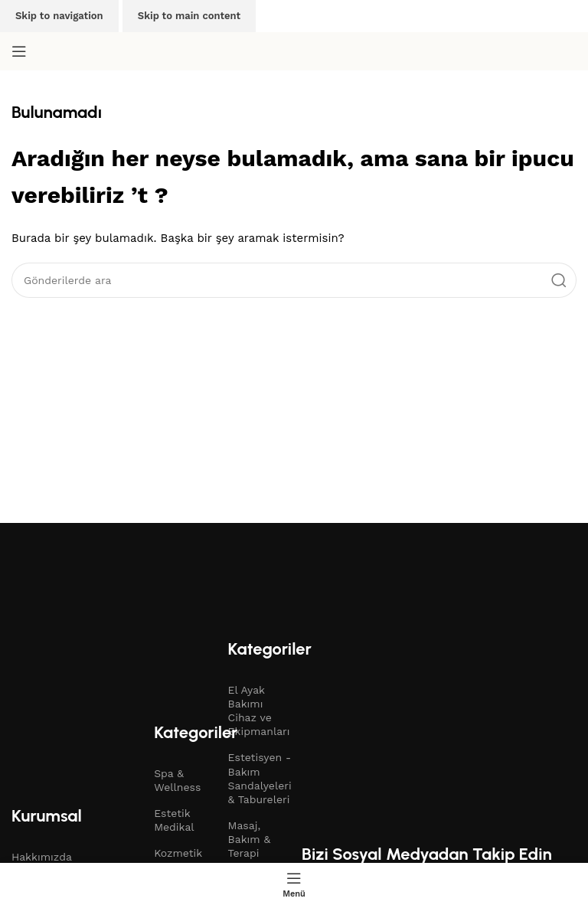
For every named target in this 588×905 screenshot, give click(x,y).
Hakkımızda (42, 857)
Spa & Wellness (177, 780)
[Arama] (294, 280)
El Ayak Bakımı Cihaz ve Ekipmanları (257, 711)
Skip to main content (189, 16)
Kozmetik (178, 853)
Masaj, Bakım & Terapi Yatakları (250, 846)
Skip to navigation (59, 16)
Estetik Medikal (174, 820)
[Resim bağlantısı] (149, 591)
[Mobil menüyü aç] (19, 51)
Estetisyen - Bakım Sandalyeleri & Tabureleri (257, 778)
